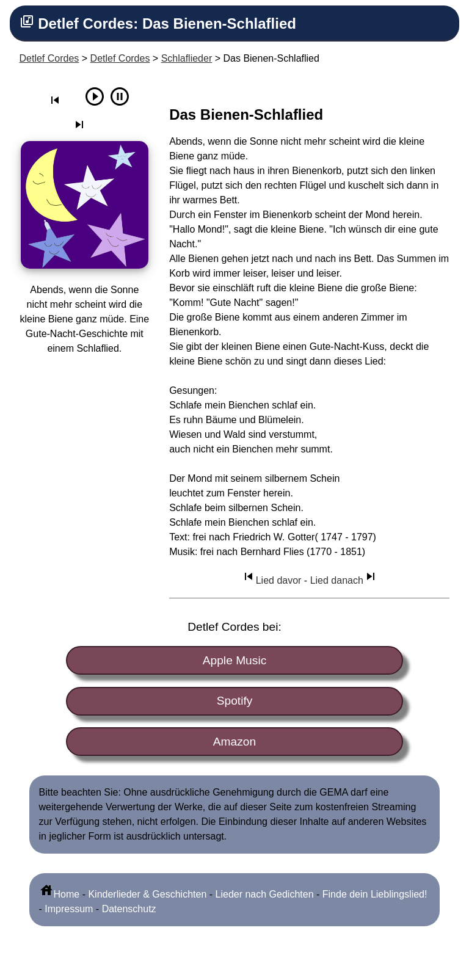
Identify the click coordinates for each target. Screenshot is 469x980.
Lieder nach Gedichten (265, 894)
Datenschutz (129, 909)
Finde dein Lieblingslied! (375, 894)
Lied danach (344, 580)
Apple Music (235, 660)
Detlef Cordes (49, 58)
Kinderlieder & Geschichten (147, 894)
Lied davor (271, 580)
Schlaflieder (187, 58)
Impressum (69, 909)
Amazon (234, 742)
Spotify (235, 701)
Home (60, 894)
